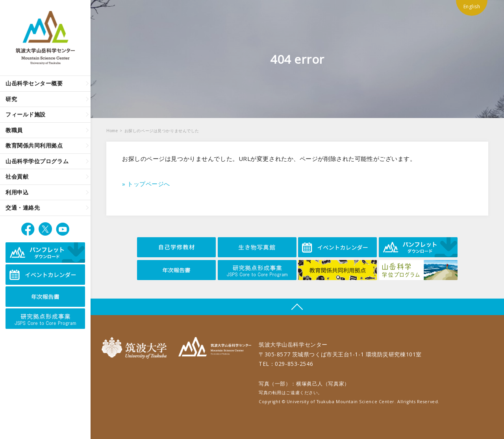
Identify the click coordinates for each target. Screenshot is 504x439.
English (472, 6)
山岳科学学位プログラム (37, 161)
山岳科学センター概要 (34, 83)
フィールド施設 (26, 114)
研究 (11, 99)
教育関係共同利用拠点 (34, 145)
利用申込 (17, 192)
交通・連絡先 (23, 208)
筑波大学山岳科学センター (215, 348)
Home (112, 131)
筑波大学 (136, 348)
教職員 (14, 130)
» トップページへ (146, 184)
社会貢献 (17, 176)
